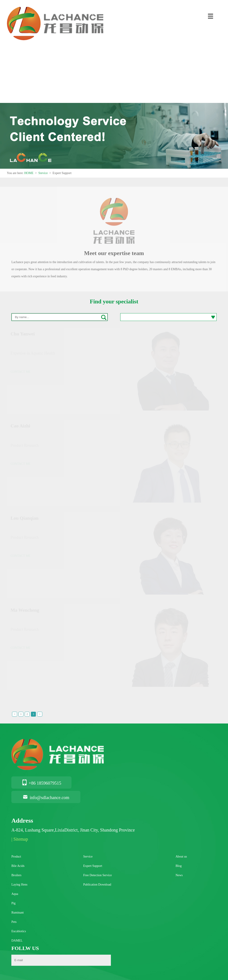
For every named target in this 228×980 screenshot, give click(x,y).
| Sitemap (20, 839)
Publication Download (97, 885)
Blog (178, 866)
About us (181, 857)
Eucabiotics (19, 931)
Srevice (43, 173)
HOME (29, 173)
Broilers (16, 875)
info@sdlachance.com (46, 798)
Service (88, 857)
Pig (13, 903)
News (179, 875)
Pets (14, 922)
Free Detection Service (98, 875)
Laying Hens (19, 885)
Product (16, 857)
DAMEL (17, 941)
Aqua (15, 894)
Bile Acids (18, 866)
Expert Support (93, 866)
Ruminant (17, 913)
